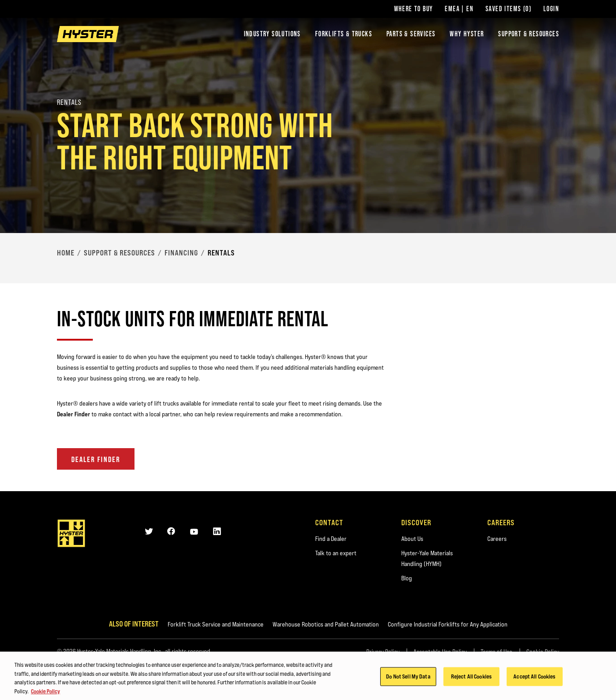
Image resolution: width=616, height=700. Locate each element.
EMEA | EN (459, 9)
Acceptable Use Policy (440, 652)
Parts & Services (411, 34)
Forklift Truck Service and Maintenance (216, 624)
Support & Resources (529, 34)
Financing (181, 253)
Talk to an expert (336, 553)
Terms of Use (497, 652)
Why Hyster (467, 34)
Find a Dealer (331, 539)
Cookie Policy (543, 652)
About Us (412, 539)
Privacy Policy (383, 652)
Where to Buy (414, 9)
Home (66, 253)
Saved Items (508, 9)
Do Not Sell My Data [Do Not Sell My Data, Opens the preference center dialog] (408, 678)
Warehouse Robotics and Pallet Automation (326, 624)
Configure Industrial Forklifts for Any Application (448, 624)
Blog (407, 578)
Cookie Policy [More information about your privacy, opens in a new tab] (46, 693)
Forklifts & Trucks (344, 34)
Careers (497, 539)
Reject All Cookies (471, 678)
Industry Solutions (272, 34)
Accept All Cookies (534, 678)
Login (551, 9)
